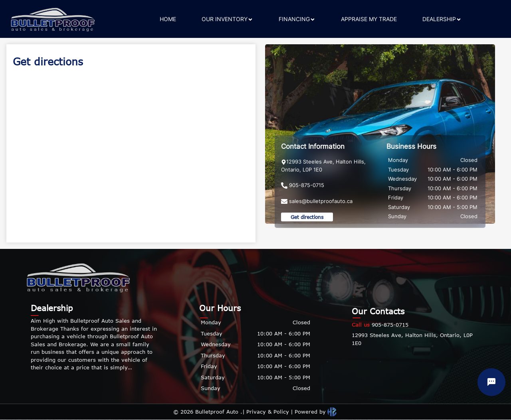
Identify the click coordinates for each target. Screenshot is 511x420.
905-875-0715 (380, 325)
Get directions (307, 217)
